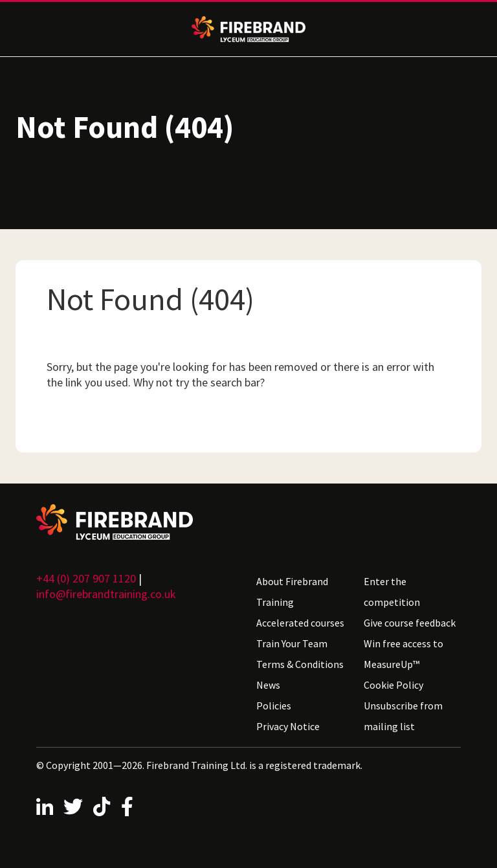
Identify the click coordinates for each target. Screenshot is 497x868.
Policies (274, 706)
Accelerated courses (300, 623)
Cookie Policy (393, 685)
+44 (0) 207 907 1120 (86, 578)
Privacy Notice (288, 726)
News (268, 685)
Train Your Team (292, 643)
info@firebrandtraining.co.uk (106, 594)
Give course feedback (410, 623)
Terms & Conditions (300, 664)
